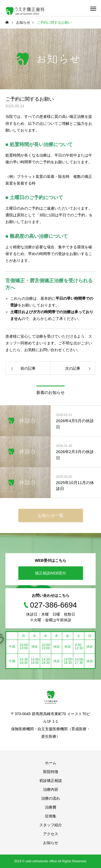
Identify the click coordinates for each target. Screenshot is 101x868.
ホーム (51, 763)
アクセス (51, 834)
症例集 (51, 816)
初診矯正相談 (51, 781)
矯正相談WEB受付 (51, 573)
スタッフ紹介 (51, 825)
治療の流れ (51, 798)
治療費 (51, 807)
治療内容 (51, 789)
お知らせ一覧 (51, 515)
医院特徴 (51, 772)
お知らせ (51, 843)
